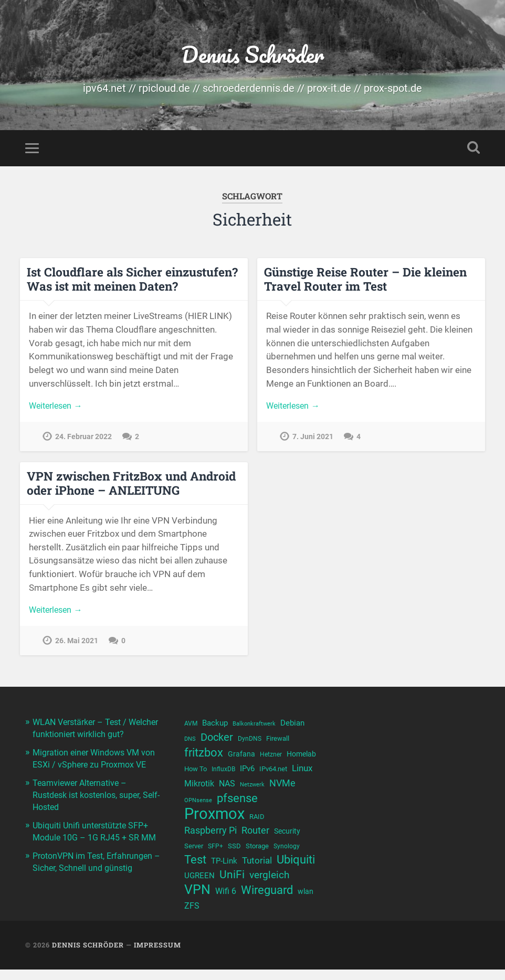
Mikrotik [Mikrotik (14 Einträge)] (199, 789)
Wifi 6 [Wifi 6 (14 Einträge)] (226, 902)
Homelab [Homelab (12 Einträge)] (301, 758)
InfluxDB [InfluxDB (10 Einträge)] (223, 774)
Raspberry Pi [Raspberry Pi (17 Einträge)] (211, 838)
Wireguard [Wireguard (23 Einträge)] (267, 901)
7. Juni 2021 (313, 440)
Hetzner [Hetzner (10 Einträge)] (271, 759)
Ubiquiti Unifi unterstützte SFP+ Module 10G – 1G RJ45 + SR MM (94, 860)
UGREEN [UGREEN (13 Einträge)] (199, 886)
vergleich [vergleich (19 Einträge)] (269, 885)
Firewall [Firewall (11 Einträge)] (278, 742)
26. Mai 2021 (77, 645)
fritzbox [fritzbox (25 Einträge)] (204, 757)
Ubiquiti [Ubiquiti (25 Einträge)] (296, 868)
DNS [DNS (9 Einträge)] (190, 742)
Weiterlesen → (58, 409)
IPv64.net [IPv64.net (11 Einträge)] (273, 774)
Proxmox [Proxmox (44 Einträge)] (214, 821)
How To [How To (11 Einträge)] (196, 774)
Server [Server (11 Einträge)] (194, 854)
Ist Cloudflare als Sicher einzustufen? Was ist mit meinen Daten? (132, 281)
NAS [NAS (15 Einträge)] (227, 789)
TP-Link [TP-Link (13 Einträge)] (224, 870)
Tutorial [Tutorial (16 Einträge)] (257, 869)
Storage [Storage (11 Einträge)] (257, 854)
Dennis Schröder (252, 55)
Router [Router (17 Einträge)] (255, 838)
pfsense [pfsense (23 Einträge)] (237, 805)
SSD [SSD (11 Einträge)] (234, 854)
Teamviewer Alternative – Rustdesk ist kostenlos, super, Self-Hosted (92, 818)
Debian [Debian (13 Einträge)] (292, 726)
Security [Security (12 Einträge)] (287, 838)
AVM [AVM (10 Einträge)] (191, 726)
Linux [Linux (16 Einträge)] (302, 773)
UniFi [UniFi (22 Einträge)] (232, 885)
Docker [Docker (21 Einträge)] (217, 740)
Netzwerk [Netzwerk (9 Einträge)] (252, 790)
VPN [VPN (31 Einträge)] (197, 900)
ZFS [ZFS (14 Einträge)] (192, 916)
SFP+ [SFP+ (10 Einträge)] (215, 854)
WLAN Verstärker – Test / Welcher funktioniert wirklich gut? (89, 736)
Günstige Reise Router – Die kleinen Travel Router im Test (365, 281)
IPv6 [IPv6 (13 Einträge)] (247, 773)
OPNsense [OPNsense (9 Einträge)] (198, 807)
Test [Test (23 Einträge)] (195, 869)
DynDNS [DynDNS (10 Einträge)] (250, 742)
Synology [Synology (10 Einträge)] (287, 854)
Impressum (157, 956)
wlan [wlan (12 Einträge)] (306, 902)
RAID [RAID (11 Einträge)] (257, 823)
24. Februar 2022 (83, 440)
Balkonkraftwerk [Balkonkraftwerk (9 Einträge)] (254, 726)
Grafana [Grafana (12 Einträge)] (241, 758)
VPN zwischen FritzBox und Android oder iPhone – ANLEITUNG (131, 486)
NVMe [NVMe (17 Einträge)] (282, 788)
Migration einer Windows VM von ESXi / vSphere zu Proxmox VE (94, 777)
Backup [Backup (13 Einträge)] (215, 726)
